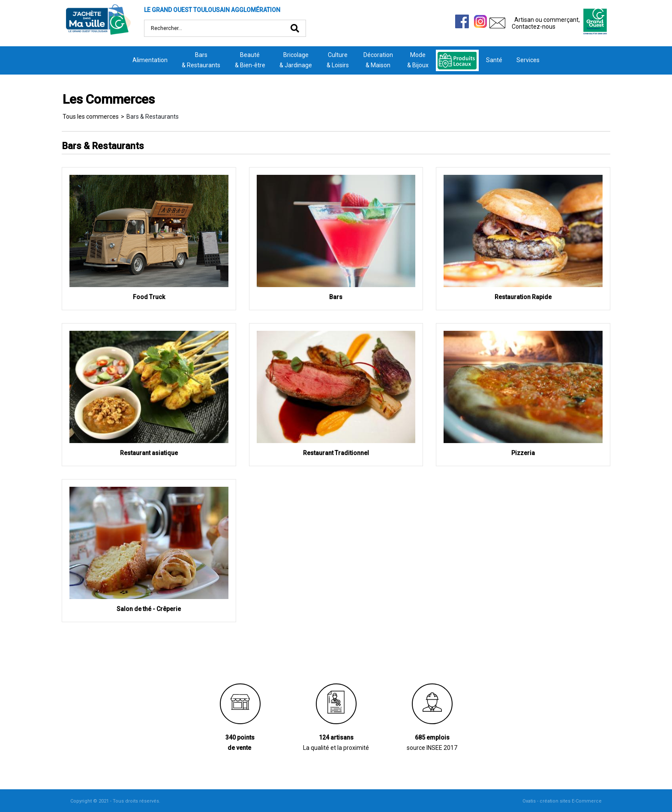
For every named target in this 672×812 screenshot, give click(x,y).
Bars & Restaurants (153, 117)
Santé (494, 60)
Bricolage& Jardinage (296, 60)
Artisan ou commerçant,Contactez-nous (546, 23)
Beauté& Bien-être (250, 60)
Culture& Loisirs (338, 60)
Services (528, 60)
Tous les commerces (91, 117)
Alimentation (150, 60)
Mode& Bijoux (418, 60)
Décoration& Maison (378, 60)
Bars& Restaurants (201, 60)
